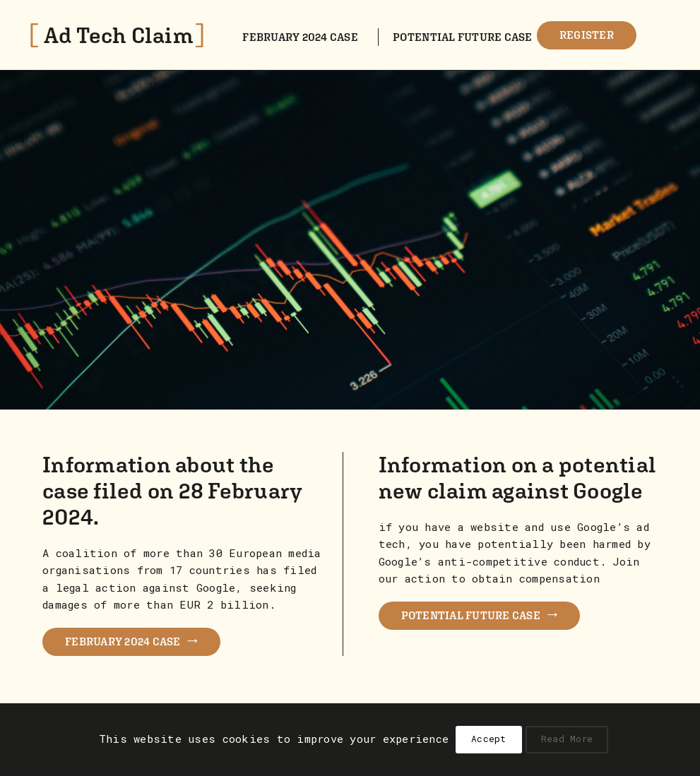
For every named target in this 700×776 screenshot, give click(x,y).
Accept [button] (489, 739)
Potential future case (462, 37)
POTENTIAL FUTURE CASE (479, 613)
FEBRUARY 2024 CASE (131, 639)
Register (587, 35)
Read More (567, 739)
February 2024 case (300, 37)
